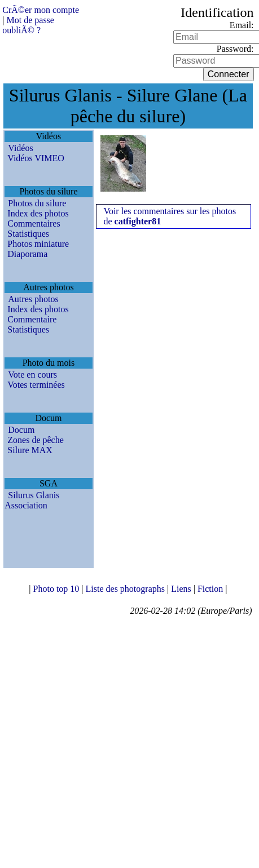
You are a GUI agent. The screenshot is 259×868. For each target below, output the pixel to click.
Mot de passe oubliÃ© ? (28, 25)
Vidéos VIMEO (36, 158)
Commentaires (34, 223)
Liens (182, 589)
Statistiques (28, 234)
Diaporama (27, 254)
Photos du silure (37, 203)
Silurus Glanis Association (32, 500)
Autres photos (33, 299)
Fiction (211, 589)
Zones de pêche (36, 440)
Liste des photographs (126, 589)
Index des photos (38, 213)
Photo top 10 (58, 589)
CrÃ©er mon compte (41, 10)
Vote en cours (32, 375)
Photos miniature (38, 244)
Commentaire (32, 319)
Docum (21, 430)
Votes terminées (36, 385)
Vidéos (20, 148)
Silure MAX (30, 450)
